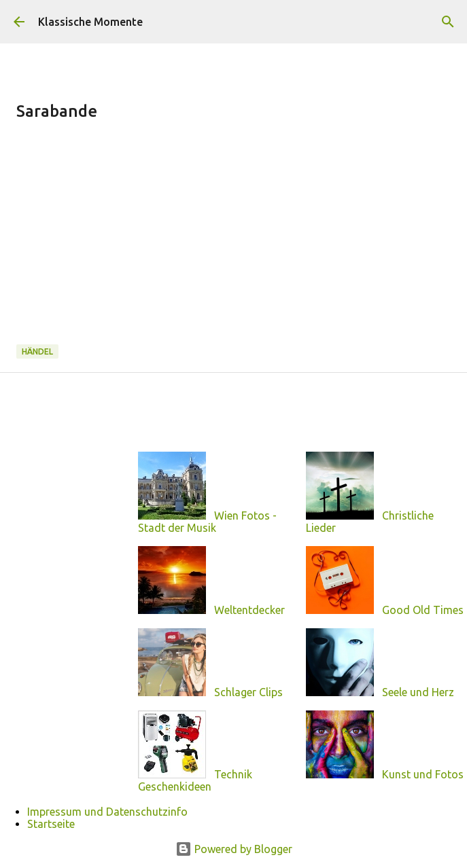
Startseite (51, 824)
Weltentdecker (249, 610)
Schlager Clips (248, 692)
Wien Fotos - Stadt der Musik (207, 522)
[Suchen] (448, 22)
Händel (37, 351)
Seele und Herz (418, 692)
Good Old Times (423, 610)
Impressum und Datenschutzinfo (107, 812)
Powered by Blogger (234, 849)
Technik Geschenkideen (195, 780)
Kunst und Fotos (423, 774)
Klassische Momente (90, 22)
